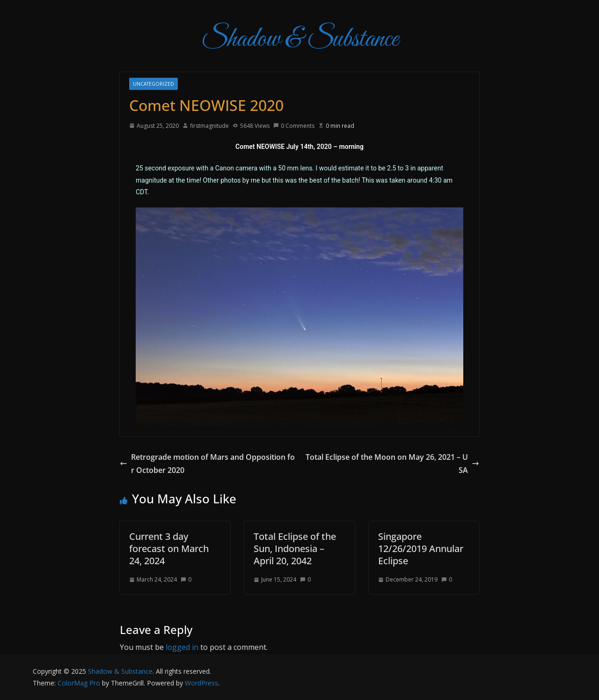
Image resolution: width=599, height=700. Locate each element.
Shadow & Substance (300, 40)
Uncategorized (153, 84)
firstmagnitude (209, 126)
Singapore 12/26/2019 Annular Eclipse (421, 549)
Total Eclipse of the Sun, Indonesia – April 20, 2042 (295, 549)
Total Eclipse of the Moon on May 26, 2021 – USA (392, 464)
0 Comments (294, 126)
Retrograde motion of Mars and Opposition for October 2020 (207, 464)
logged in (182, 647)
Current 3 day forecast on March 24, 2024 (169, 549)
